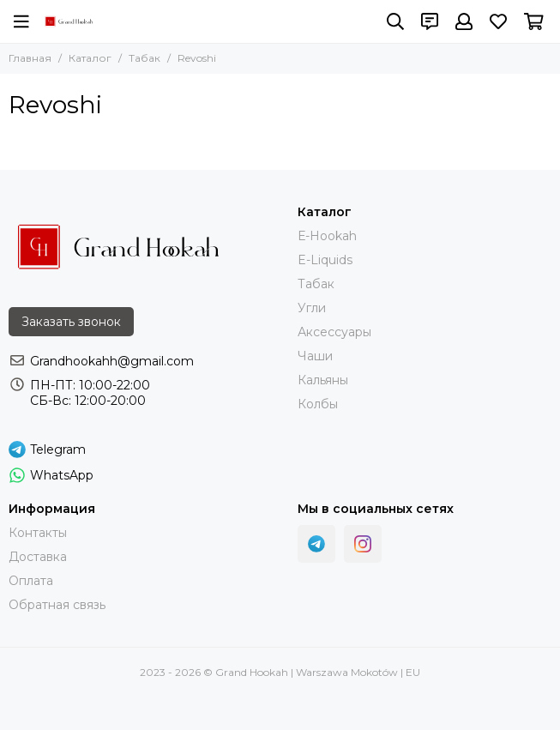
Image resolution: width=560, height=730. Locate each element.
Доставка (38, 557)
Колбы (318, 404)
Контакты (38, 533)
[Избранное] (498, 21)
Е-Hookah (327, 236)
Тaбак (316, 284)
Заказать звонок (71, 322)
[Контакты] (430, 21)
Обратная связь (57, 605)
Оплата (31, 581)
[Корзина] (534, 21)
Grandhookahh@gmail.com (112, 361)
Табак (145, 58)
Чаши (315, 356)
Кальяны (323, 380)
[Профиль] (464, 21)
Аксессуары (334, 332)
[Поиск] (395, 21)
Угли (312, 308)
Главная (30, 58)
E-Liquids (325, 260)
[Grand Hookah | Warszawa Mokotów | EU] (69, 21)
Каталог (90, 58)
